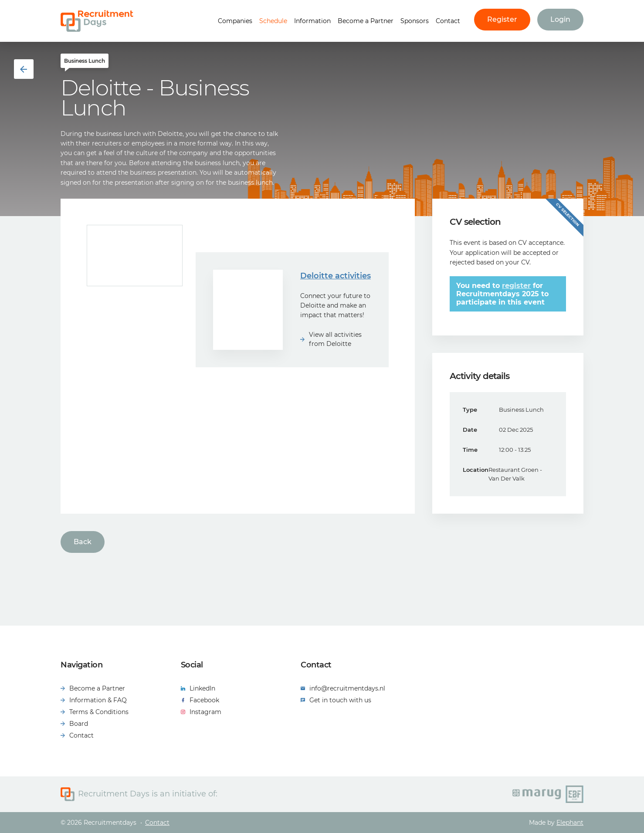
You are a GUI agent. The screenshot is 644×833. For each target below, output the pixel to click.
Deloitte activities (336, 276)
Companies (235, 21)
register (516, 286)
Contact (448, 21)
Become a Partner (366, 21)
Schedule (273, 21)
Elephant (570, 823)
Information (312, 21)
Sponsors (415, 21)
